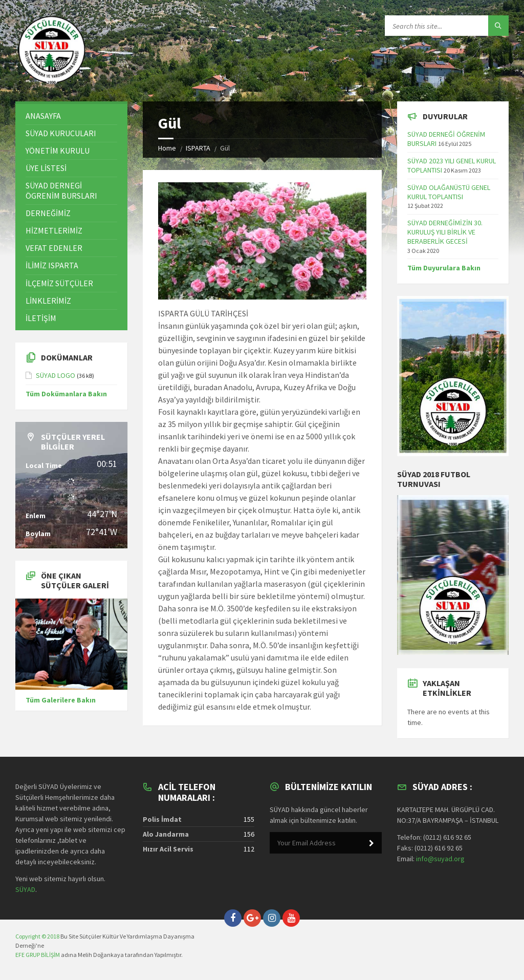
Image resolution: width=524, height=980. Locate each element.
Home (167, 148)
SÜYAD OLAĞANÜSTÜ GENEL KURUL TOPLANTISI (449, 192)
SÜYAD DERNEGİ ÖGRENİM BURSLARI (61, 190)
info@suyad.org (440, 859)
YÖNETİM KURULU (58, 151)
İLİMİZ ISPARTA (52, 265)
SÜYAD (25, 889)
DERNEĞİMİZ (48, 213)
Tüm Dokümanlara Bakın (66, 394)
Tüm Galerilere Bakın (61, 700)
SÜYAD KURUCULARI (61, 133)
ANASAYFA (43, 116)
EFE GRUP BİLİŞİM (38, 955)
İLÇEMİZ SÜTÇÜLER (59, 283)
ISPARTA (198, 148)
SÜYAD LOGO (56, 375)
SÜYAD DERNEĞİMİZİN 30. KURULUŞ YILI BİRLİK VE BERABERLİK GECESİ (445, 232)
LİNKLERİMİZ (48, 301)
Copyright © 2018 (37, 936)
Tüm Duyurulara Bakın (444, 268)
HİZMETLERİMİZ (54, 230)
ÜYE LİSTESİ (46, 168)
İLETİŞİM (41, 318)
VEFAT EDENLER (54, 248)
